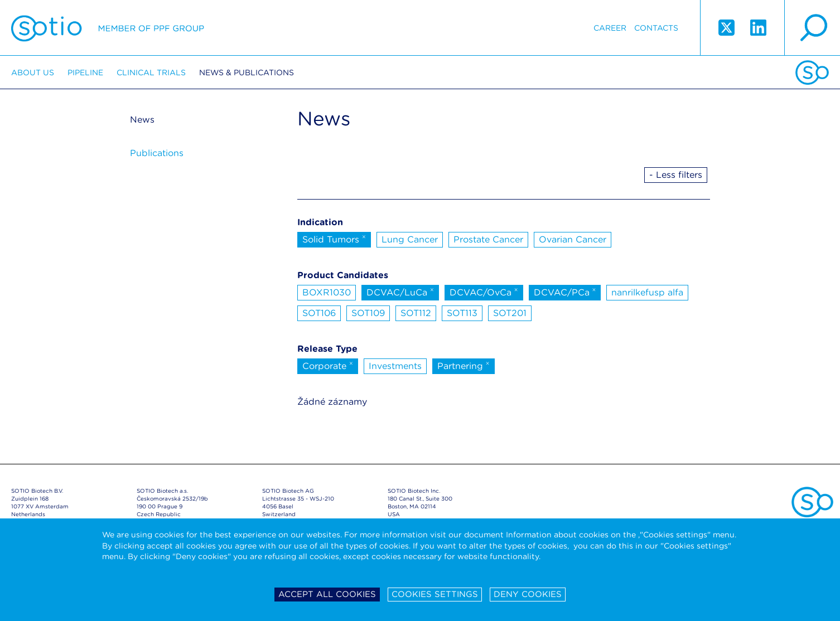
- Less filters (676, 175)
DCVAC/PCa (565, 292)
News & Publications (247, 72)
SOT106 (319, 313)
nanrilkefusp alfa (647, 292)
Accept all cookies (327, 594)
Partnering (464, 365)
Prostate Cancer (488, 239)
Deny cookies (528, 594)
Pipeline (85, 72)
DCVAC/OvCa (484, 292)
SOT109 (368, 313)
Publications (157, 153)
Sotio (108, 28)
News (142, 120)
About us (33, 72)
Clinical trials (151, 72)
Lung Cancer (410, 239)
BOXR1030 (327, 292)
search (812, 28)
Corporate (328, 365)
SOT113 (462, 313)
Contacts (656, 28)
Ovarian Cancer (573, 239)
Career (610, 28)
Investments (395, 366)
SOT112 (416, 313)
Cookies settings (435, 594)
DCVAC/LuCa (400, 292)
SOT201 (510, 313)
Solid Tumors (334, 239)
